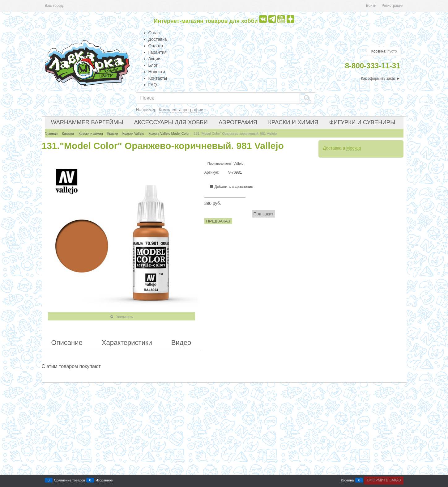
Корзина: (383, 51)
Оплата (156, 46)
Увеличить (124, 317)
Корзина (348, 480)
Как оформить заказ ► (380, 78)
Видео (181, 343)
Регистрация (392, 6)
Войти (371, 6)
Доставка (158, 39)
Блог (153, 65)
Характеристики (127, 343)
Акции (154, 59)
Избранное (104, 480)
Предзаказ (218, 221)
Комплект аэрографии (181, 110)
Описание (67, 343)
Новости (157, 72)
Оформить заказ (384, 480)
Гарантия (158, 52)
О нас (154, 33)
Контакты (158, 78)
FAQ (153, 85)
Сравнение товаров (70, 480)
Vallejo (238, 163)
